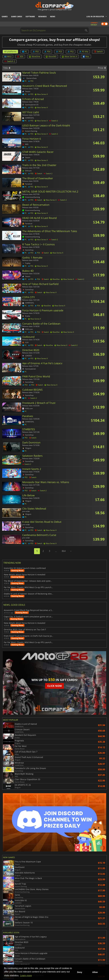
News (53, 17)
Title (7, 68)
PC (24, 51)
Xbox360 (51, 56)
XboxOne (34, 56)
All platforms (10, 51)
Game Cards (17, 17)
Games (5, 17)
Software (30, 17)
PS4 (47, 51)
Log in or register (95, 17)
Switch (98, 51)
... (56, 551)
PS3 (59, 51)
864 (64, 551)
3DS (20, 56)
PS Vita (84, 51)
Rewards (43, 17)
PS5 (36, 51)
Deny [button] (80, 972)
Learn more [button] (26, 976)
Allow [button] (95, 972)
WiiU (8, 56)
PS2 (71, 51)
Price (102, 68)
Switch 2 (10, 61)
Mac (86, 56)
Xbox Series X (69, 56)
